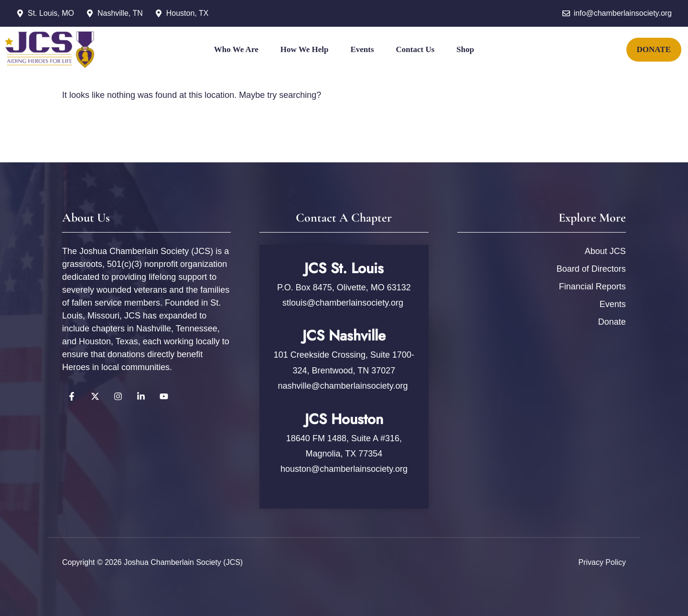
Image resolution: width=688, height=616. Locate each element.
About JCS (605, 251)
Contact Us (415, 49)
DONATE (654, 49)
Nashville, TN (120, 13)
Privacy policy (602, 562)
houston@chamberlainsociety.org (344, 469)
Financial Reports (592, 287)
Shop (465, 49)
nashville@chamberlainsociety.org (343, 386)
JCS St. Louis (344, 268)
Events (362, 49)
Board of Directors (591, 269)
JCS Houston (344, 419)
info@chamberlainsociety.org (623, 13)
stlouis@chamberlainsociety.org (344, 303)
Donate (612, 322)
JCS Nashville (344, 335)
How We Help (305, 49)
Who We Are (236, 49)
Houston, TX (188, 13)
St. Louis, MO (51, 13)
